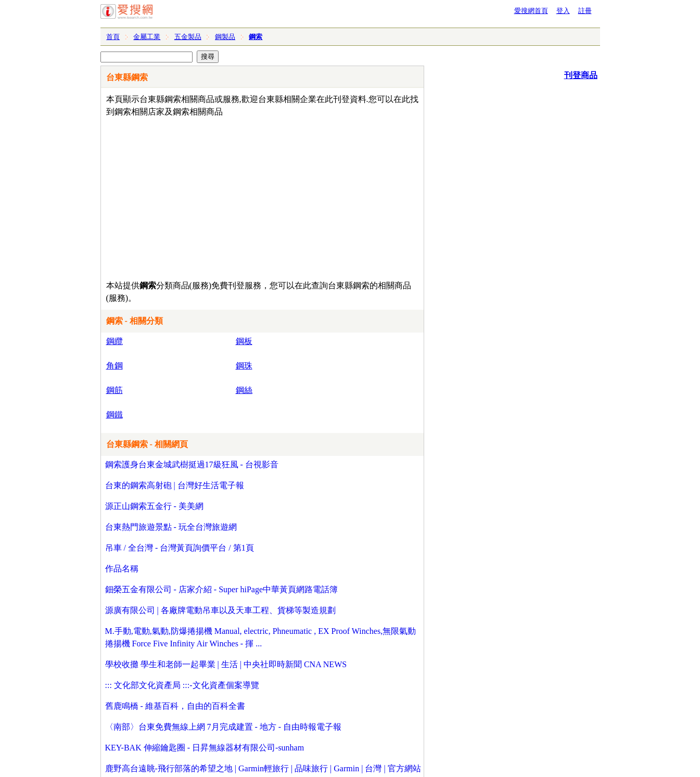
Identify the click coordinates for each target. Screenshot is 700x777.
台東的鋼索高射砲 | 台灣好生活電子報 (175, 485)
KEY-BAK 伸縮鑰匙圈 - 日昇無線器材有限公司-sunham (205, 748)
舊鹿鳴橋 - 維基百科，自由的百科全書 (175, 706)
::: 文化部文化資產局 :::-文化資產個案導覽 (182, 685)
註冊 (585, 11)
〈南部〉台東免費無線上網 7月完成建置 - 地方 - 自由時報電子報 (224, 727)
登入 (563, 11)
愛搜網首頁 (531, 11)
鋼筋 (114, 390)
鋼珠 (244, 366)
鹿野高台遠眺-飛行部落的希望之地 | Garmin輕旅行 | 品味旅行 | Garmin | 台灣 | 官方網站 (263, 768)
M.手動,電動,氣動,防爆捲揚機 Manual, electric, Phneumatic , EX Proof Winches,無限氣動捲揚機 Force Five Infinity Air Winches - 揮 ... (261, 637)
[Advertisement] (232, 196)
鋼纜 (114, 341)
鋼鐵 (114, 415)
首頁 (113, 37)
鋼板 (244, 341)
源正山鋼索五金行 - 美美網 (154, 506)
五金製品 (188, 37)
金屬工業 (147, 37)
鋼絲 (244, 390)
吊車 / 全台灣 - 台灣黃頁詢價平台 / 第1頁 (180, 548)
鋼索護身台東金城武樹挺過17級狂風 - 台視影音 (192, 464)
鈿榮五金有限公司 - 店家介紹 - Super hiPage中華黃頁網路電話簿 (222, 589)
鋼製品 (225, 37)
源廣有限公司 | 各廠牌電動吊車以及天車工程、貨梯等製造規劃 (220, 610)
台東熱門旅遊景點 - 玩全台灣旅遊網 (171, 527)
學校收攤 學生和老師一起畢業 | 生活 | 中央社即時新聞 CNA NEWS (226, 664)
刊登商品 (581, 75)
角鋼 (114, 366)
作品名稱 (122, 569)
